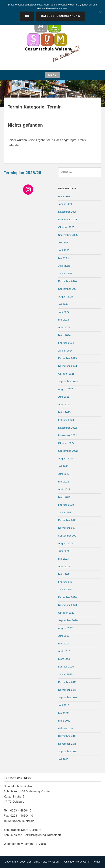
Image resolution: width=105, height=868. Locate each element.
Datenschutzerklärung (60, 16)
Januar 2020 (65, 674)
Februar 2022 (66, 505)
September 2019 (68, 698)
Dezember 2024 (68, 281)
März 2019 (64, 721)
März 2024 (64, 335)
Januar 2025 (65, 274)
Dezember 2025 (68, 212)
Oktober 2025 (66, 227)
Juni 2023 (64, 397)
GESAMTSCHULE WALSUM (43, 862)
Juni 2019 (64, 705)
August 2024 (66, 297)
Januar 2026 (65, 204)
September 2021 (68, 536)
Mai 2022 (64, 482)
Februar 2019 (66, 729)
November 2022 (68, 435)
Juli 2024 (63, 304)
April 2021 (64, 567)
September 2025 (68, 235)
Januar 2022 (65, 513)
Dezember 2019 (67, 682)
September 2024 (68, 289)
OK (27, 16)
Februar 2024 (66, 343)
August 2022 (66, 459)
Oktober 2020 (66, 613)
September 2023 (68, 382)
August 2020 (66, 628)
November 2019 (67, 690)
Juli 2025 (63, 243)
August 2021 (66, 544)
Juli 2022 (63, 466)
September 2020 (68, 620)
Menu (52, 75)
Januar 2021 (65, 590)
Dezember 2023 (68, 358)
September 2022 (68, 451)
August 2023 (66, 389)
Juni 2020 (64, 636)
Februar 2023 (66, 420)
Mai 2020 (64, 644)
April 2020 (64, 651)
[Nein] (100, 12)
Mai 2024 (64, 320)
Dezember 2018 (67, 736)
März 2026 (64, 197)
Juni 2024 (64, 312)
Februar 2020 (66, 667)
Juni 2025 (64, 250)
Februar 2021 (66, 582)
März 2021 (64, 574)
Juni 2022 (64, 474)
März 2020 (64, 659)
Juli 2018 (63, 759)
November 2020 (68, 605)
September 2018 (68, 752)
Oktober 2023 (66, 374)
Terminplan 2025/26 (23, 173)
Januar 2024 (65, 351)
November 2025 (68, 220)
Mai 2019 (63, 713)
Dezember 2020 (68, 597)
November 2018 (67, 744)
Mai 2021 (63, 559)
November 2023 (68, 366)
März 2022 (64, 497)
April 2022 (64, 489)
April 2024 (64, 328)
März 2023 (64, 412)
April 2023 (64, 405)
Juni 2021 (64, 551)
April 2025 (64, 266)
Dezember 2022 (68, 428)
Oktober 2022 (66, 443)
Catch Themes (92, 862)
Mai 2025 (64, 258)
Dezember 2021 (67, 520)
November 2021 (67, 528)
